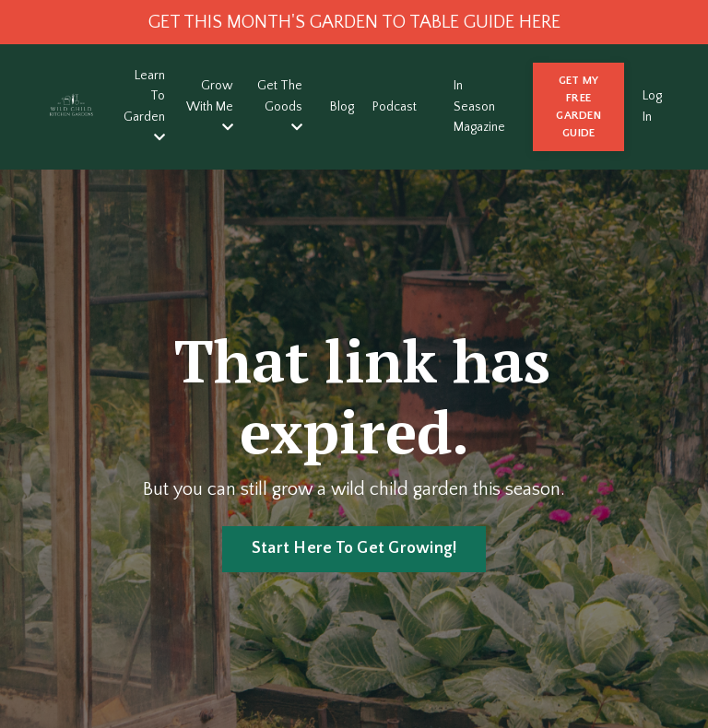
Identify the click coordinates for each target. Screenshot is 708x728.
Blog (342, 107)
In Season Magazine (479, 106)
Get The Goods (280, 106)
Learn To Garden (144, 106)
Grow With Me (210, 106)
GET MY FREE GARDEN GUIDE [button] (578, 106)
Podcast (395, 107)
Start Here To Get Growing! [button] (354, 548)
